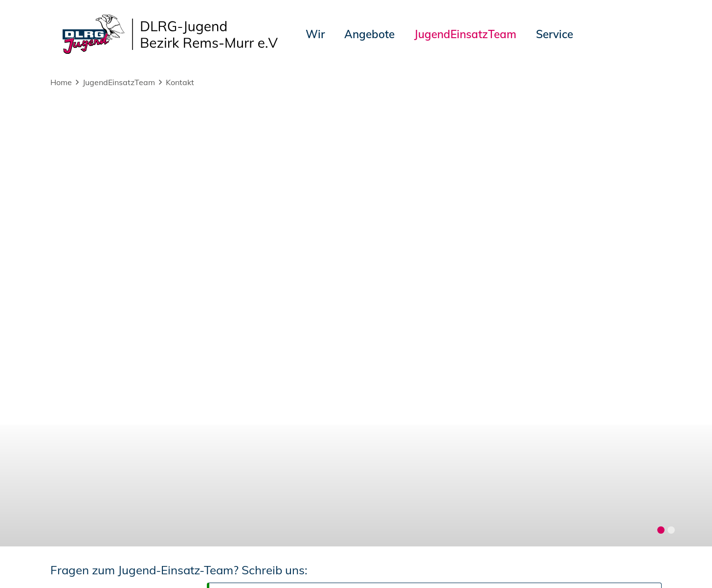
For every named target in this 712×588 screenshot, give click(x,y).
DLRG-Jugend (414, 564)
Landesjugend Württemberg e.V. (508, 564)
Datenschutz (127, 564)
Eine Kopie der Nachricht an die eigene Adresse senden (345, 172)
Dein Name (76, 116)
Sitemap (174, 564)
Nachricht (72, 231)
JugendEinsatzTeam (119, 82)
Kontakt (180, 82)
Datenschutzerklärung (172, 312)
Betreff (66, 198)
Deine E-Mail (79, 148)
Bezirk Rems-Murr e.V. (617, 564)
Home (61, 82)
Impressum (75, 564)
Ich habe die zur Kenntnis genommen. (201, 312)
